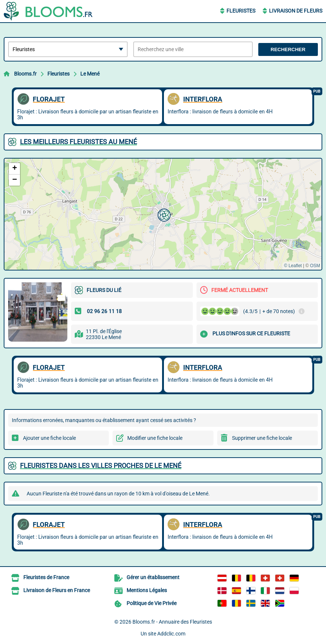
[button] (163, 214)
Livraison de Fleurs (296, 11)
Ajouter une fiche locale (49, 438)
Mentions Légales (147, 590)
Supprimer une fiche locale (262, 438)
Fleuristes (241, 11)
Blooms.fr (25, 74)
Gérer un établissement (153, 577)
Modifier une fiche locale (155, 438)
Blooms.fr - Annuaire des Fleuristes (172, 622)
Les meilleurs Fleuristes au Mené (78, 142)
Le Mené (90, 74)
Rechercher (288, 49)
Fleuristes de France (46, 577)
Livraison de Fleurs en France (57, 590)
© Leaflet (293, 266)
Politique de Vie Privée (152, 603)
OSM (315, 266)
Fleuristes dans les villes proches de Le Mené (101, 466)
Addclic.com (171, 634)
